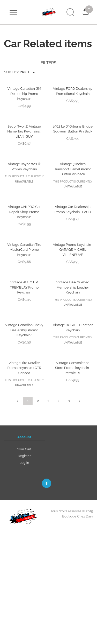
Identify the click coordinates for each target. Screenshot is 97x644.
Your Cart (24, 449)
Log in (24, 463)
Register (24, 456)
